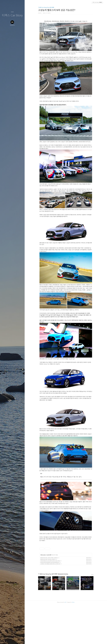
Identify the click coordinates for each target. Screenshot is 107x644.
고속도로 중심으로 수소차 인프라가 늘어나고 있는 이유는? (50, 601)
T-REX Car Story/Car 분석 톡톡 (46, 7)
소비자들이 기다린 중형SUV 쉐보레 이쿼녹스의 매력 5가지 (50, 604)
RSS (15, 641)
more (92, 614)
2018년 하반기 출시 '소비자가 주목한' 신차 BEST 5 (49, 598)
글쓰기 (4, 641)
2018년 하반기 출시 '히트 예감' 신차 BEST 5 (48, 599)
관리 (21, 641)
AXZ (66, 642)
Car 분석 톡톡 (49, 595)
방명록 (10, 641)
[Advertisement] (54, 554)
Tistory (73, 642)
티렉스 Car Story (12, 15)
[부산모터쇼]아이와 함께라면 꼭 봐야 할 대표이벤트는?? (50, 602)
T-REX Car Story (43, 595)
